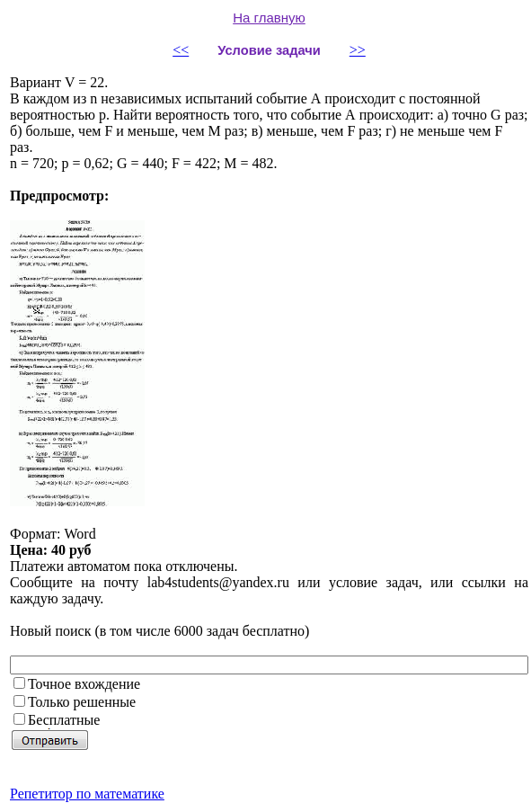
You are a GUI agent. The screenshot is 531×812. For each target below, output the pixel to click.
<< (181, 50)
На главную (269, 18)
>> (358, 50)
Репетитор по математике (87, 794)
